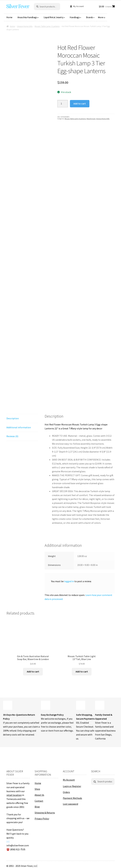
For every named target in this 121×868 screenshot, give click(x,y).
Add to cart (80, 104)
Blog (37, 807)
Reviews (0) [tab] (12, 436)
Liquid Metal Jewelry (53, 17)
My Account (78, 6)
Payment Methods (72, 798)
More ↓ (102, 17)
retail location (14, 795)
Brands (89, 17)
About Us (39, 795)
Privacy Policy (42, 819)
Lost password (70, 804)
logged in (69, 581)
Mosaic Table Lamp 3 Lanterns (47, 26)
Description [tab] (13, 418)
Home (9, 17)
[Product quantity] (63, 104)
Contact (39, 801)
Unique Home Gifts (25, 26)
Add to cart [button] (33, 671)
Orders (66, 792)
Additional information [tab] (19, 427)
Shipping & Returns (45, 813)
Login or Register (72, 786)
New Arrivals (91, 119)
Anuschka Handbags (27, 17)
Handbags (75, 17)
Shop (37, 789)
